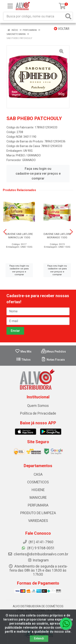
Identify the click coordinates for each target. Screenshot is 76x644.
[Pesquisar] (68, 16)
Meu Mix (23, 352)
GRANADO (29, 160)
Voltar (62, 29)
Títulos (23, 360)
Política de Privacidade (38, 413)
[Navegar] (5, 232)
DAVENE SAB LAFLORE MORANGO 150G (57, 236)
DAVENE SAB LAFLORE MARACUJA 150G (19, 236)
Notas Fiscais (53, 360)
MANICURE (38, 498)
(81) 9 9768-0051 (38, 548)
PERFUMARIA (38, 505)
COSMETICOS (38, 482)
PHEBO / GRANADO (28, 155)
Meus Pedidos (54, 352)
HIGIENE (38, 490)
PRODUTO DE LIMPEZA (38, 513)
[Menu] (10, 6)
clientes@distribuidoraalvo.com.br (38, 554)
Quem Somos (38, 406)
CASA (38, 474)
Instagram (38, 560)
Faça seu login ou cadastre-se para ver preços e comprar (38, 174)
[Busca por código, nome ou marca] (34, 16)
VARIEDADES (38, 521)
